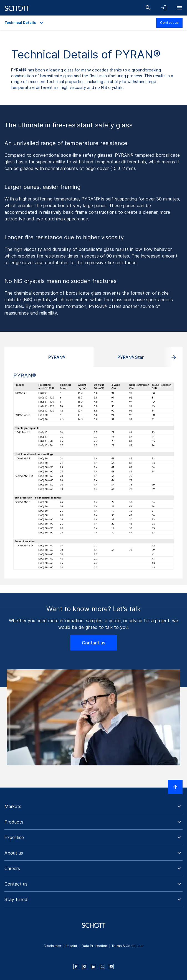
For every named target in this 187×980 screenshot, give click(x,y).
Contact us (169, 23)
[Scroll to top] (175, 787)
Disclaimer (53, 946)
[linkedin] (93, 966)
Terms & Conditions (127, 946)
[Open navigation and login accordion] (164, 8)
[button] (93, 806)
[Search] (148, 8)
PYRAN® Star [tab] (131, 357)
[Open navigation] (179, 8)
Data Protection (94, 946)
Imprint (71, 946)
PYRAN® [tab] (57, 357)
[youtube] (111, 966)
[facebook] (76, 966)
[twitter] (102, 966)
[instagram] (85, 966)
